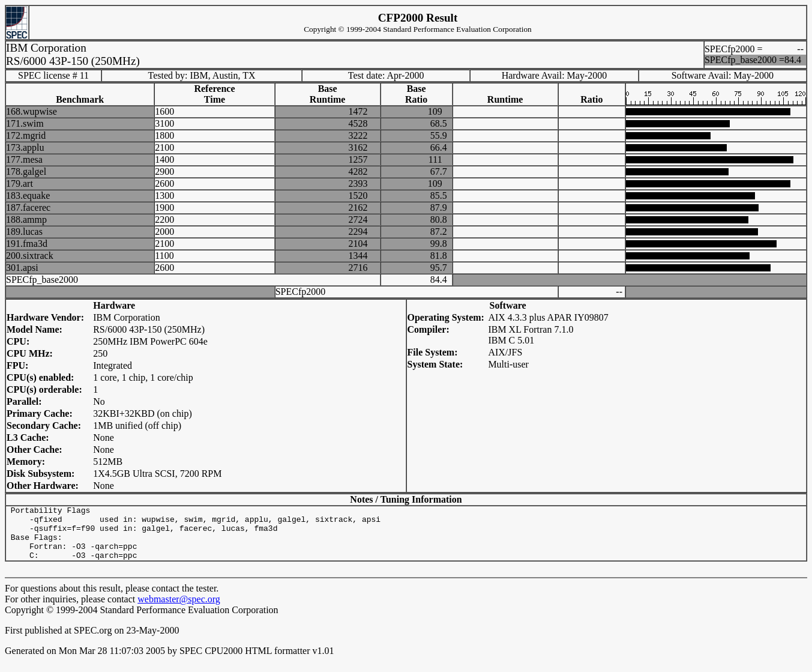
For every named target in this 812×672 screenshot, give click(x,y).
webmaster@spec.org (179, 610)
